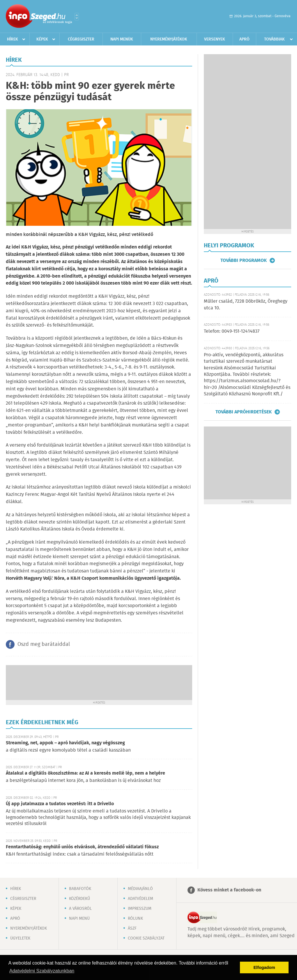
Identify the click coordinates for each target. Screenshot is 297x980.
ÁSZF (132, 928)
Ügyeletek (20, 938)
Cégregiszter (81, 39)
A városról (80, 909)
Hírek (13, 39)
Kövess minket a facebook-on (229, 890)
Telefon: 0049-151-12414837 (232, 331)
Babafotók (80, 889)
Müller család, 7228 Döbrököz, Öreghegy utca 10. (246, 305)
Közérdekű (79, 899)
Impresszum (140, 909)
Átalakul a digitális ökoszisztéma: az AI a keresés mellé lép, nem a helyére (85, 773)
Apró (244, 39)
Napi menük (122, 39)
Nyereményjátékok (169, 39)
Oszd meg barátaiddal (44, 644)
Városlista (77, 17)
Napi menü (79, 919)
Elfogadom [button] (264, 967)
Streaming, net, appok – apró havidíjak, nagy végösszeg (65, 743)
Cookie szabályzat (146, 938)
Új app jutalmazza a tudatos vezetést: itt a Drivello (60, 804)
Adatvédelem (140, 899)
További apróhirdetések (244, 412)
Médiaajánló (140, 889)
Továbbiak (274, 39)
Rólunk (135, 919)
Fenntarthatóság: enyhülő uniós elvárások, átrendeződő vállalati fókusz (82, 847)
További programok (244, 260)
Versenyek (215, 39)
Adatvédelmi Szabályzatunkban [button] (42, 971)
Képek (42, 39)
